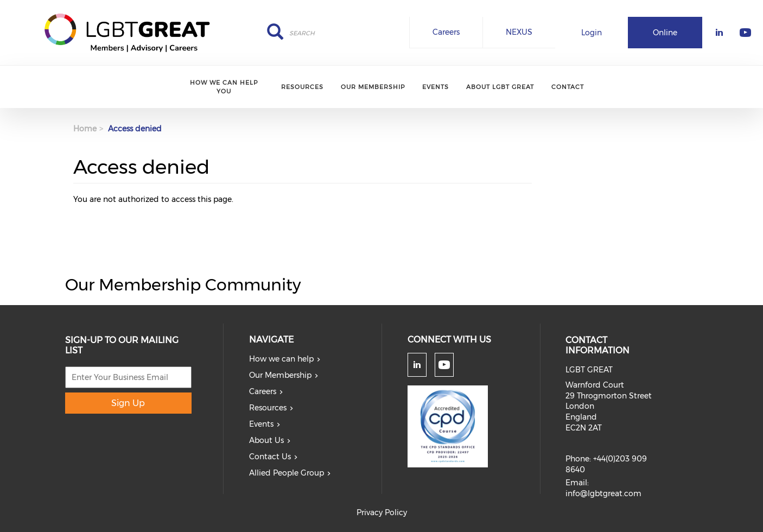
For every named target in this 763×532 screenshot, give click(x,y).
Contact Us (270, 457)
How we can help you (224, 87)
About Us (266, 440)
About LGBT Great (500, 87)
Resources (302, 87)
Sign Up (128, 403)
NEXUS (519, 32)
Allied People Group (287, 473)
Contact (568, 87)
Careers (446, 32)
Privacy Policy (382, 512)
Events (435, 87)
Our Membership (373, 87)
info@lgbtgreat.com (603, 493)
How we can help (281, 359)
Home (85, 129)
